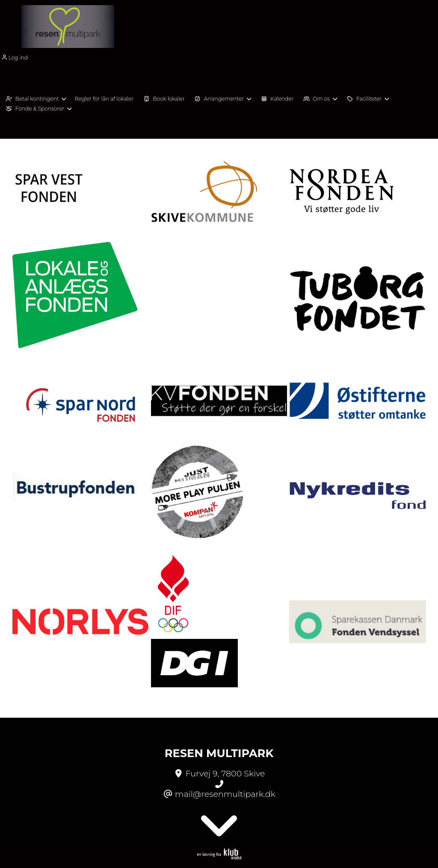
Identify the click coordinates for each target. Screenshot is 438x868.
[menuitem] (17, 57)
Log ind (14, 58)
